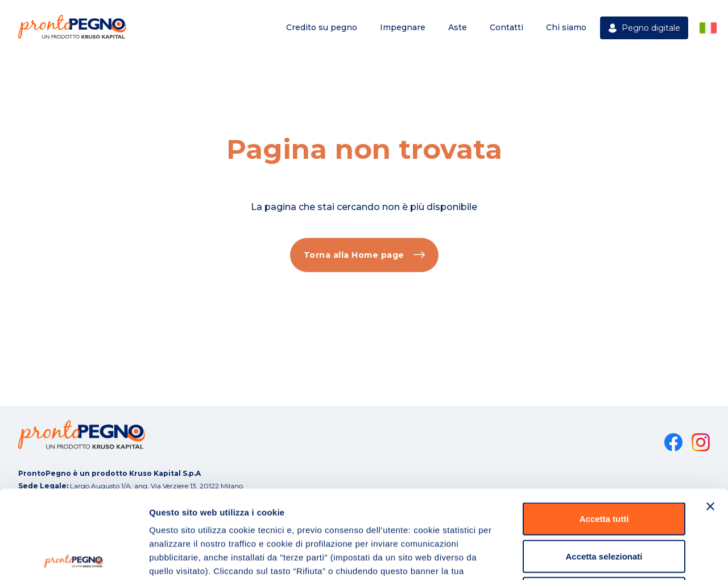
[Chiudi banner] (710, 418)
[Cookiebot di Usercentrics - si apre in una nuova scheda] (74, 558)
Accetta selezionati (604, 468)
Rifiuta (604, 505)
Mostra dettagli (598, 558)
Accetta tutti (604, 431)
